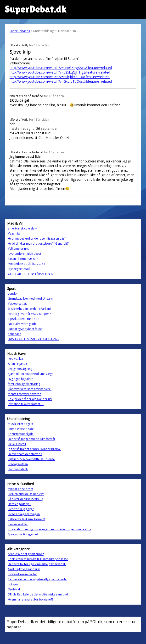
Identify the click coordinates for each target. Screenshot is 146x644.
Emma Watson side (21, 429)
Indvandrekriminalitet (22, 574)
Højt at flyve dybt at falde (25, 329)
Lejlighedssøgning (20, 369)
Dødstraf (14, 589)
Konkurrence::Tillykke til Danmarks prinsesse (38, 559)
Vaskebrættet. (17, 304)
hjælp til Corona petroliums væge (31, 374)
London (13, 294)
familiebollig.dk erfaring (24, 384)
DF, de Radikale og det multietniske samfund (38, 594)
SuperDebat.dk (20, 31)
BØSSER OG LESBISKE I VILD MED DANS (33, 339)
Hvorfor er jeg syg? (21, 509)
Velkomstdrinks (18, 249)
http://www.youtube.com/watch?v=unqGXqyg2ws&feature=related (61, 68)
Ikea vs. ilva (15, 359)
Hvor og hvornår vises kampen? (29, 314)
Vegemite (14, 233)
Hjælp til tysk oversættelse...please (31, 459)
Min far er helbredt (21, 489)
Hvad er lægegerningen (24, 514)
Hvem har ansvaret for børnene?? (31, 599)
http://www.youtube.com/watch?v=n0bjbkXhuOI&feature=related (60, 77)
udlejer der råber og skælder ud (30, 399)
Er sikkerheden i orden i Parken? (29, 309)
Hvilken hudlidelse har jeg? (26, 494)
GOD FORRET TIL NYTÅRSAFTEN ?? (31, 274)
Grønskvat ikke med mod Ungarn (30, 299)
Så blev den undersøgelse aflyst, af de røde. (38, 579)
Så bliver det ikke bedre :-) (25, 499)
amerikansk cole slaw (22, 228)
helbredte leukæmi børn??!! (26, 519)
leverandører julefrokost (25, 254)
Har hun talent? (18, 469)
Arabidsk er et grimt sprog (26, 554)
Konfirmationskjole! (21, 434)
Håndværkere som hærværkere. (30, 389)
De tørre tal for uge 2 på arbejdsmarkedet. (37, 564)
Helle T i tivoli (17, 444)
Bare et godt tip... (20, 504)
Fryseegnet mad (19, 269)
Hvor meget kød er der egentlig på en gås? (37, 238)
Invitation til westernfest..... (26, 404)
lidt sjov (13, 584)
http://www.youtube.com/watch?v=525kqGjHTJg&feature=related (60, 72)
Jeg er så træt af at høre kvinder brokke (34, 449)
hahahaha (15, 334)
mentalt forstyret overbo (25, 394)
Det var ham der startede (25, 454)
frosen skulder (18, 524)
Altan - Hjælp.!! (18, 364)
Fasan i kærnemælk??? (23, 259)
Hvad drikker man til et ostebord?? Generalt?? (39, 244)
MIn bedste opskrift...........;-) (26, 264)
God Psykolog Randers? (24, 569)
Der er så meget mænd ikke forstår (32, 439)
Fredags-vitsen (18, 464)
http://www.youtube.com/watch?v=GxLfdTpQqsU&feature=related (61, 81)
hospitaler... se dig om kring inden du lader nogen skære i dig (49, 529)
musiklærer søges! (20, 424)
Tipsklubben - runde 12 (24, 319)
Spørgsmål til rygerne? (23, 534)
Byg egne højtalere (21, 379)
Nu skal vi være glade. (23, 324)
